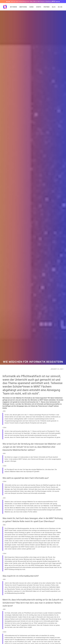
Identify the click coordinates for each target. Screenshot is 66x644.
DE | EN (60, 7)
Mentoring (23, 7)
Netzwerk (14, 7)
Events (39, 7)
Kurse (32, 7)
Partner (47, 7)
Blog (54, 7)
